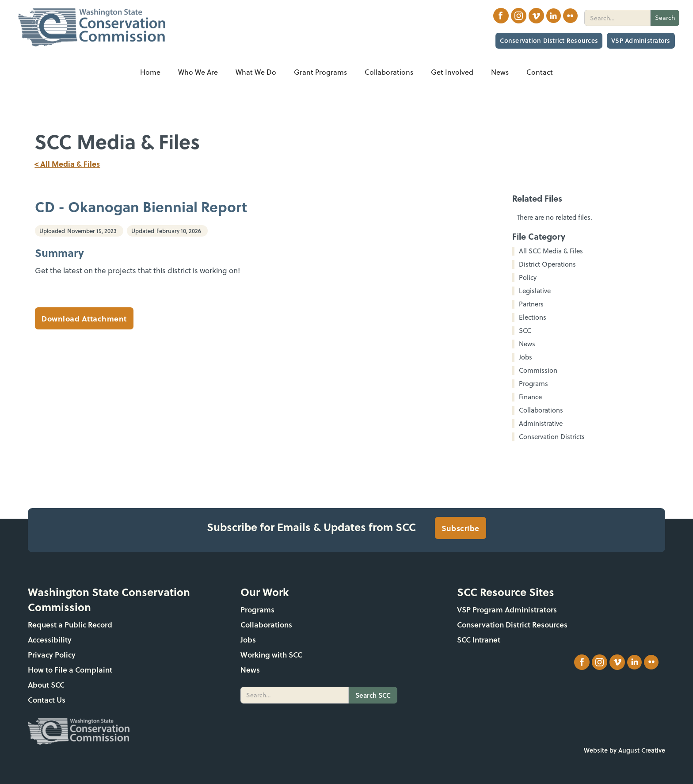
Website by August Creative (624, 750)
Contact (540, 72)
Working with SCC (271, 655)
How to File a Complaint (70, 670)
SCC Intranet (479, 640)
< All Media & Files (67, 164)
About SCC (46, 685)
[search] (617, 18)
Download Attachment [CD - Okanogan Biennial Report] (84, 318)
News (250, 670)
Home (150, 72)
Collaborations (266, 625)
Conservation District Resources (549, 40)
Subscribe (461, 528)
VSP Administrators (641, 40)
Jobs (248, 640)
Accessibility (50, 640)
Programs (257, 610)
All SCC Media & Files (551, 251)
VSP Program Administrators (507, 610)
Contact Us (47, 700)
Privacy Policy (52, 655)
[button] (198, 72)
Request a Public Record (70, 625)
